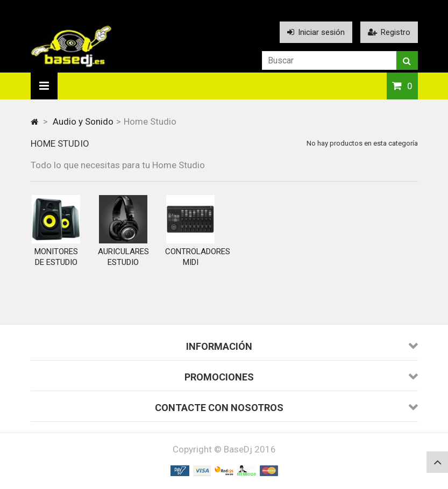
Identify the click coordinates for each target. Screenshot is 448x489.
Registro (389, 32)
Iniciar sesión (316, 32)
